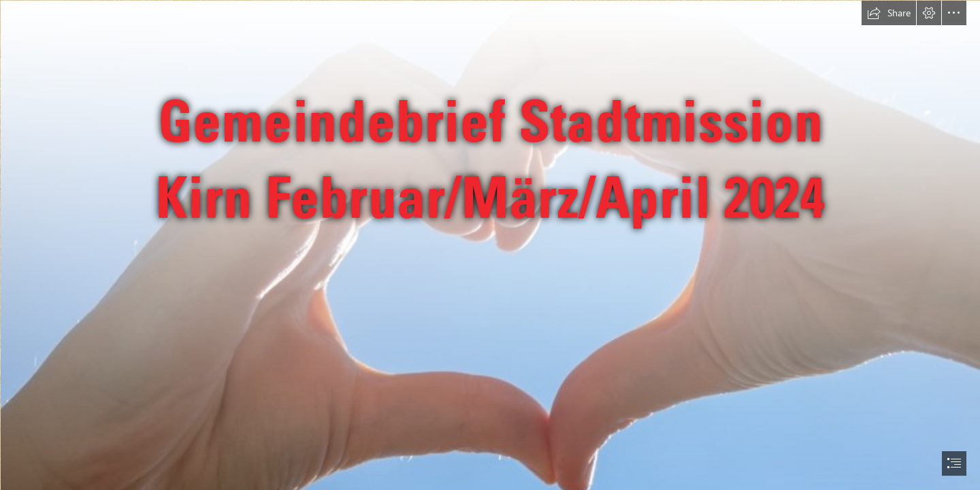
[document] (490, 245)
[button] (889, 13)
